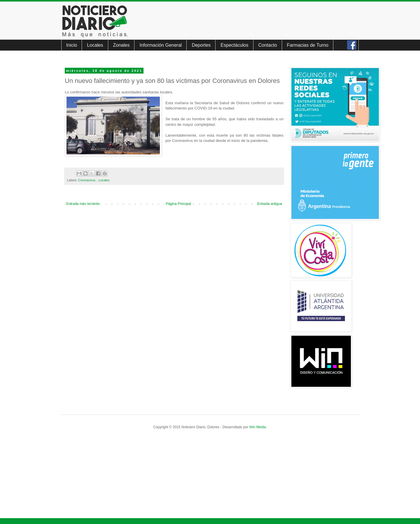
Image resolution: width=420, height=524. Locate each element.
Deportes (201, 45)
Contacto (268, 45)
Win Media (258, 427)
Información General (161, 45)
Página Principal (178, 204)
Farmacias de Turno (308, 45)
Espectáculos (234, 45)
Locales (95, 45)
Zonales (121, 45)
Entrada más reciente (83, 204)
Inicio (72, 45)
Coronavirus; (87, 180)
